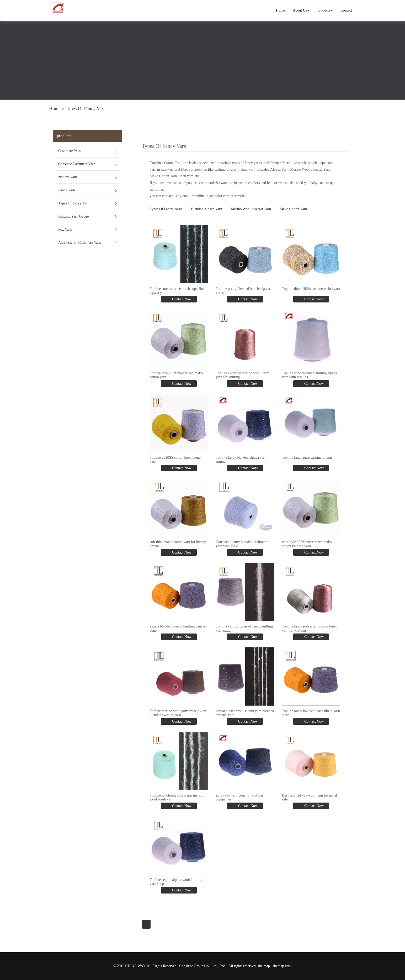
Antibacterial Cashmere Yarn (79, 243)
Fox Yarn (65, 229)
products (325, 10)
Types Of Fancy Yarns (166, 209)
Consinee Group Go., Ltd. (198, 966)
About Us (301, 10)
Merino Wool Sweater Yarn (251, 209)
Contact (346, 10)
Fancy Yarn (67, 190)
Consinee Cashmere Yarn (77, 164)
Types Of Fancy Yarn (86, 109)
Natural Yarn (68, 177)
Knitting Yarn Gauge (73, 216)
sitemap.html (282, 966)
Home (280, 10)
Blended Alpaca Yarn (207, 209)
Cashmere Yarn (70, 151)
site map (264, 966)
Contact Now (181, 299)
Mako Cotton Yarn (293, 209)
